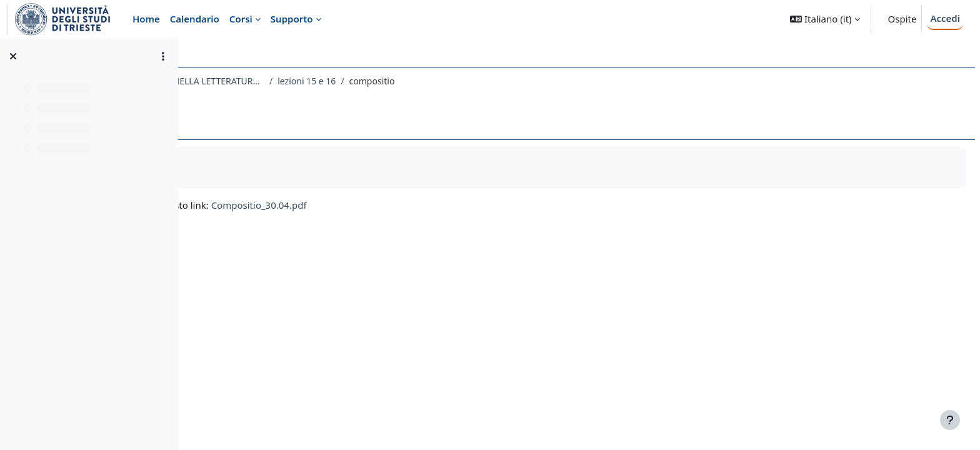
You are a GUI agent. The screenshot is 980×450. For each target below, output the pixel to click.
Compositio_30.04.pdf (447, 205)
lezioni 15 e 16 (495, 81)
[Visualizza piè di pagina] (950, 420)
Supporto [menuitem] (292, 19)
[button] (825, 19)
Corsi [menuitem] (241, 19)
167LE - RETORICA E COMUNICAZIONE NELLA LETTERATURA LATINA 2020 (327, 81)
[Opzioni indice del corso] (163, 56)
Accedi (945, 18)
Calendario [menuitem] (195, 19)
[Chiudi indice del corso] (13, 56)
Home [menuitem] (146, 19)
